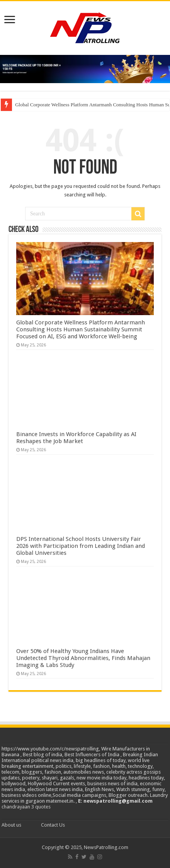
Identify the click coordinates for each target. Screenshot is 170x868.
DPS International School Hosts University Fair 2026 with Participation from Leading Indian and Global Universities (81, 546)
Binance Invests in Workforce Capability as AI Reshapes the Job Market (76, 438)
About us (11, 825)
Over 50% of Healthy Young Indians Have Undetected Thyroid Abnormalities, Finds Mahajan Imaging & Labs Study (83, 658)
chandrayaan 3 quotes (26, 807)
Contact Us (53, 825)
